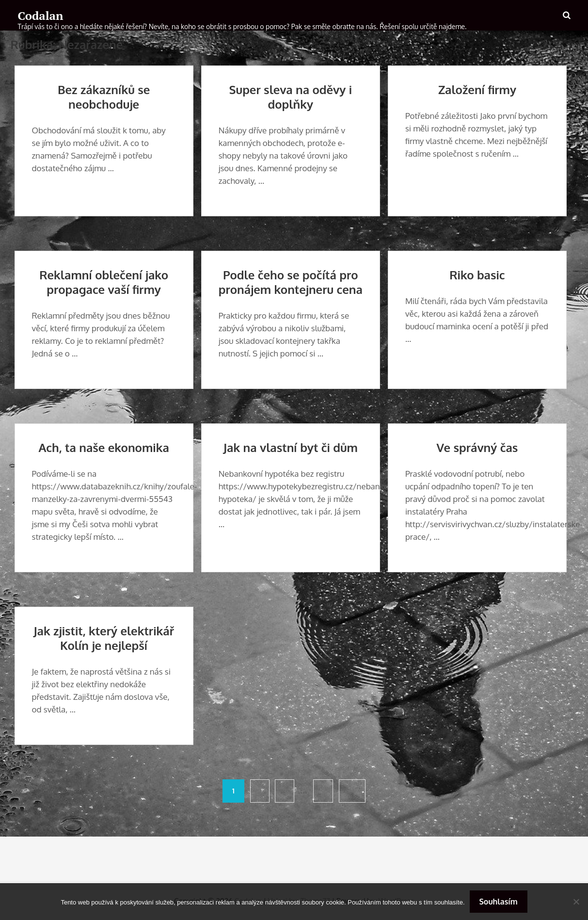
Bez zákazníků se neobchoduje (104, 97)
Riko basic (477, 275)
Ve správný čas (477, 447)
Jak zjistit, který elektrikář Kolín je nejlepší (104, 638)
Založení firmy (477, 89)
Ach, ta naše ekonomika (103, 447)
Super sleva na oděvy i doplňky (291, 97)
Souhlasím (499, 902)
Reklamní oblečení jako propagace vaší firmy (104, 282)
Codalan (41, 16)
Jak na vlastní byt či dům (291, 447)
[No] (576, 902)
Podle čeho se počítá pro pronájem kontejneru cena (291, 282)
